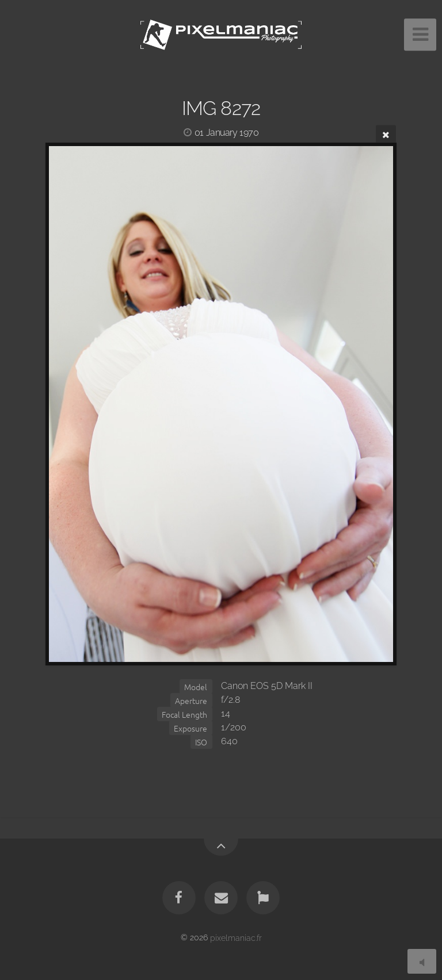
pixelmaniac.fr (236, 937)
